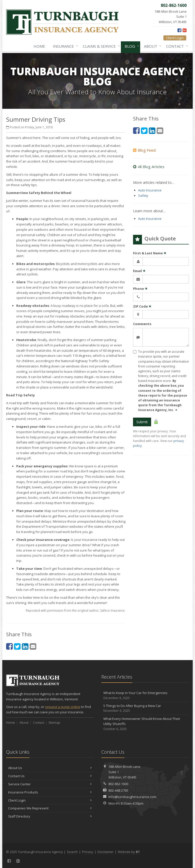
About (152, 46)
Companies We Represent (50, 808)
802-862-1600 (118, 784)
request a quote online (63, 707)
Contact (176, 46)
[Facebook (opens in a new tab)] (179, 30)
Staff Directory (50, 816)
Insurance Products (50, 792)
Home (39, 46)
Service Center (50, 784)
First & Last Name (150, 253)
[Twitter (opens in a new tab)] (17, 646)
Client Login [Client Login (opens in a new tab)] (175, 38)
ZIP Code (142, 306)
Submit (142, 422)
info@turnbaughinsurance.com (132, 797)
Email (139, 271)
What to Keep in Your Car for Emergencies (145, 695)
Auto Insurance (150, 190)
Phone (140, 289)
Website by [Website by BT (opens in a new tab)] (129, 852)
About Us (50, 768)
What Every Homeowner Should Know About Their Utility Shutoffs (145, 724)
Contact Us (50, 776)
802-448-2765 (118, 790)
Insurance (64, 46)
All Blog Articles (149, 167)
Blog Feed (144, 150)
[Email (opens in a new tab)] (33, 646)
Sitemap (54, 723)
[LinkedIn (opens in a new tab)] (25, 646)
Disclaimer (105, 852)
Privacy (88, 852)
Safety (143, 196)
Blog (131, 46)
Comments (142, 324)
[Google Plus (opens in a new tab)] (184, 30)
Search (72, 852)
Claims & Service (100, 46)
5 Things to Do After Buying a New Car (145, 708)
